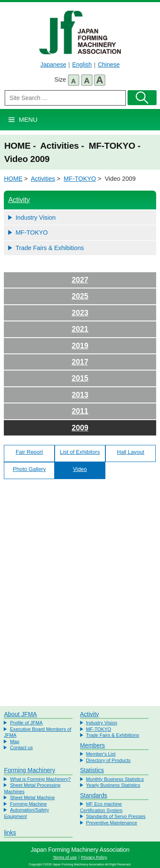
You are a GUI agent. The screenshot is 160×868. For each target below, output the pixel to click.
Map (15, 741)
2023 (80, 313)
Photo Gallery (29, 469)
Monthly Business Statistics (115, 779)
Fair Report (29, 452)
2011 (80, 411)
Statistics (92, 770)
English (82, 65)
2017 (80, 362)
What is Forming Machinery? (40, 779)
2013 (80, 395)
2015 (80, 378)
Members (93, 745)
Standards (94, 795)
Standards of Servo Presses (116, 816)
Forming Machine (28, 804)
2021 (80, 329)
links (10, 833)
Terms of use (65, 857)
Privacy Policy (94, 857)
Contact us (21, 747)
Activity (19, 200)
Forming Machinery (29, 770)
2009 (80, 428)
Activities (43, 179)
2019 (80, 346)
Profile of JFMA (26, 723)
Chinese (109, 65)
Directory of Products (108, 760)
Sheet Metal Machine (32, 797)
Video (80, 469)
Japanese (53, 65)
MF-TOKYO (80, 179)
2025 (80, 296)
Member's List (101, 754)
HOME (13, 179)
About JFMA (20, 714)
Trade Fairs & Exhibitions (49, 248)
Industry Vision (35, 218)
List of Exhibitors (80, 452)
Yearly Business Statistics (113, 785)
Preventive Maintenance (112, 823)
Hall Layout (131, 452)
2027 (80, 280)
